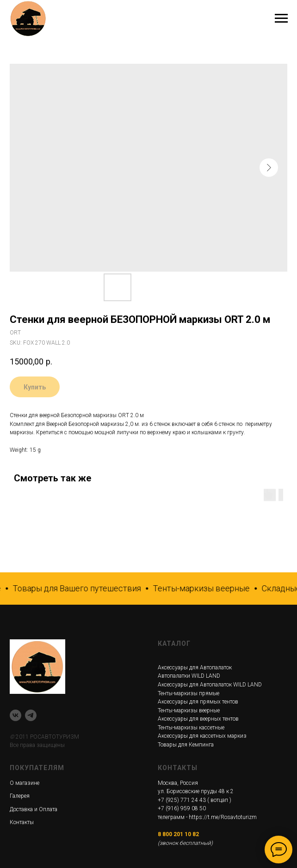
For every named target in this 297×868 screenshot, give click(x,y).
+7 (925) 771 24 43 (182, 800)
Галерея (20, 796)
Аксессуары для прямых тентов (198, 702)
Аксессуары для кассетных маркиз (202, 736)
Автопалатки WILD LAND (189, 676)
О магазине (25, 783)
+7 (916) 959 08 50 (182, 808)
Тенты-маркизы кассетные (191, 728)
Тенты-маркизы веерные (189, 710)
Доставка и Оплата (34, 809)
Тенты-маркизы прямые (189, 693)
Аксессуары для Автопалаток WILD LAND (210, 685)
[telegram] (31, 715)
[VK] (15, 715)
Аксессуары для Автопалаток (195, 668)
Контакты (22, 822)
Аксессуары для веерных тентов (198, 719)
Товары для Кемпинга (186, 745)
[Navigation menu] (281, 18)
